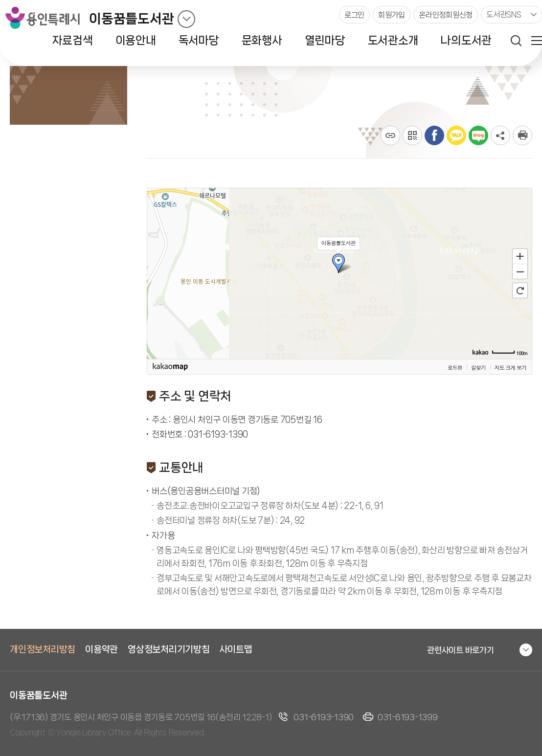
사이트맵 (236, 649)
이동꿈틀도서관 (131, 19)
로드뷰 (455, 367)
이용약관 (102, 649)
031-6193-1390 (324, 717)
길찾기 (478, 367)
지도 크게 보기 (510, 367)
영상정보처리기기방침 (169, 649)
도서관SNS (504, 14)
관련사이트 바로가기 (461, 650)
